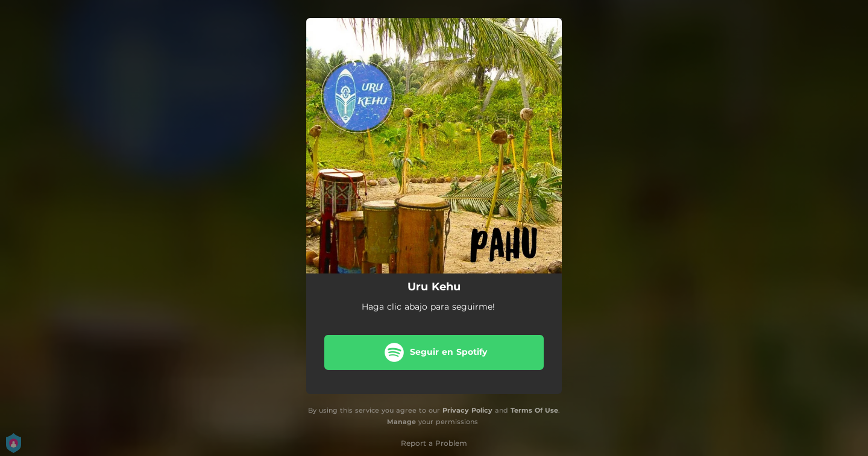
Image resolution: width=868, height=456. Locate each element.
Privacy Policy (467, 410)
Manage (401, 422)
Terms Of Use (534, 410)
